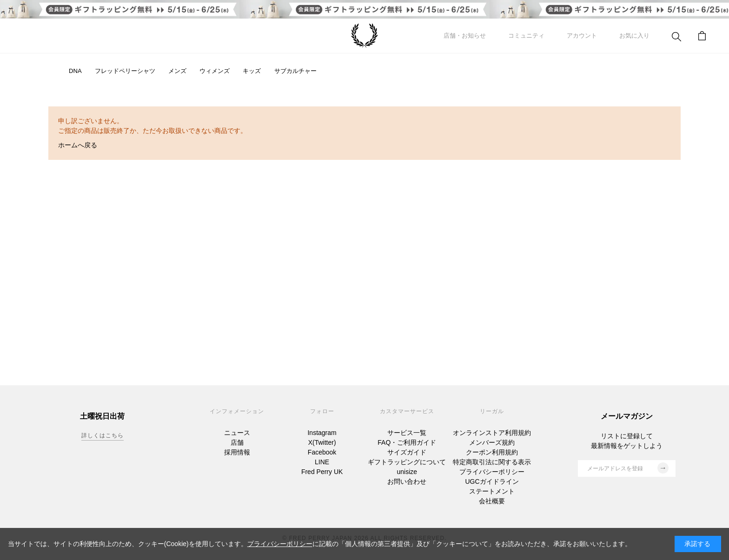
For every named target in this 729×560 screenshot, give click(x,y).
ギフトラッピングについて (407, 462)
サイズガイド (407, 452)
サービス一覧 (407, 433)
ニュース (237, 433)
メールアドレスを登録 (628, 468)
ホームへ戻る (78, 145)
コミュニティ (526, 36)
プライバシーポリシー (492, 472)
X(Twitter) (322, 442)
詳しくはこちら (103, 435)
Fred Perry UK (322, 472)
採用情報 (237, 452)
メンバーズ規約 (492, 442)
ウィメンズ (215, 71)
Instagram (322, 433)
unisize (407, 472)
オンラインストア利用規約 (492, 433)
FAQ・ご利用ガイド (407, 442)
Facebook (322, 452)
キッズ (252, 71)
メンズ (177, 71)
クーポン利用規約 (492, 452)
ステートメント (492, 491)
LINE (322, 462)
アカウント (582, 36)
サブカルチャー (295, 71)
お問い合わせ (407, 481)
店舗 (237, 442)
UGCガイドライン (492, 481)
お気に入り (634, 36)
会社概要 (492, 501)
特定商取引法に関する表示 (492, 462)
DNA (75, 71)
